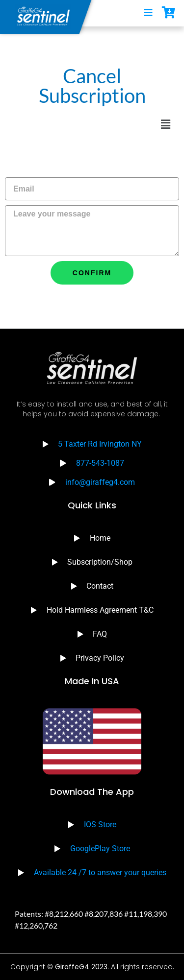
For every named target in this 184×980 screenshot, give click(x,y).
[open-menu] (148, 13)
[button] (166, 124)
